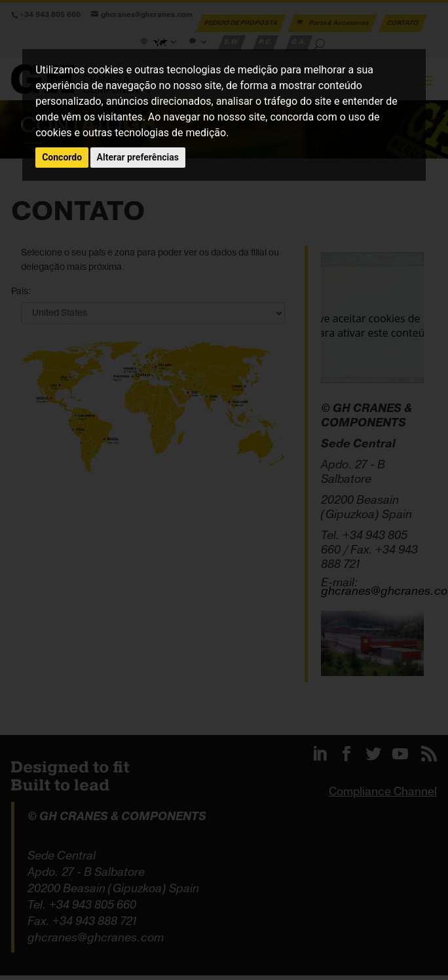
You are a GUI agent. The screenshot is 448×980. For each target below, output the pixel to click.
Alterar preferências (138, 157)
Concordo (62, 157)
